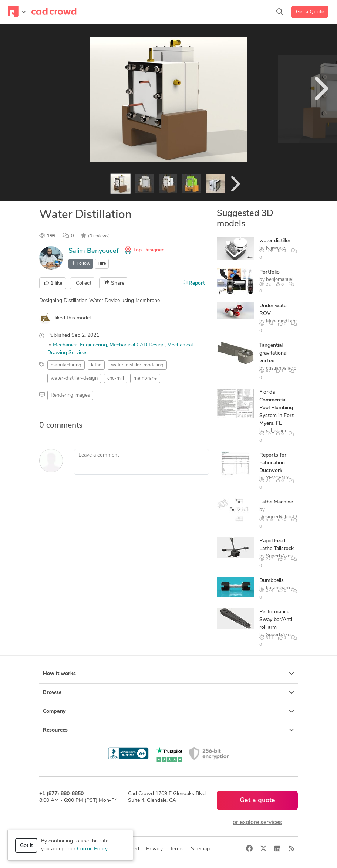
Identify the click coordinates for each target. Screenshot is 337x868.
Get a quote (257, 801)
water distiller (275, 241)
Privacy (154, 849)
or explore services (257, 823)
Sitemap (200, 849)
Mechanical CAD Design (137, 345)
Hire (102, 264)
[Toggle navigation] (17, 12)
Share (114, 283)
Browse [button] (168, 692)
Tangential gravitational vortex (273, 353)
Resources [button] (168, 730)
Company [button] (168, 711)
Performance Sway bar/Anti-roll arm (277, 620)
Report (194, 283)
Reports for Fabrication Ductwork (273, 463)
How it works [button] (168, 674)
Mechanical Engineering (80, 345)
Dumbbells (272, 581)
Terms (177, 849)
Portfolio (269, 272)
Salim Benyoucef (94, 251)
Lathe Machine (276, 502)
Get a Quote (310, 12)
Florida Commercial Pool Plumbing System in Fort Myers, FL (277, 408)
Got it (26, 846)
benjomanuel (280, 280)
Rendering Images (70, 395)
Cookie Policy (92, 849)
